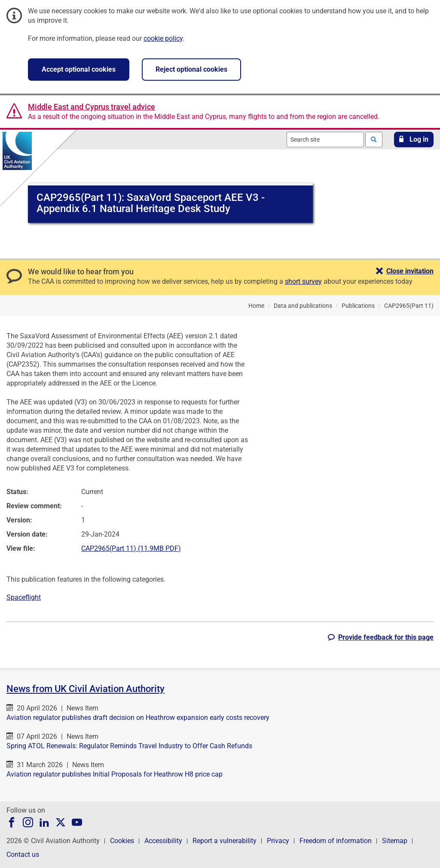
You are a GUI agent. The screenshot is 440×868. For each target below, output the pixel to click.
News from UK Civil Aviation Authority (86, 689)
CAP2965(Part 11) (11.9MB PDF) (131, 548)
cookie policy (163, 38)
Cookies (122, 841)
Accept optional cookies (79, 69)
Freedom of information (336, 841)
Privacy (278, 841)
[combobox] (325, 140)
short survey (303, 281)
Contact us (23, 854)
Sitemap (395, 841)
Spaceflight (24, 597)
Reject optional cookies (191, 69)
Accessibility (163, 841)
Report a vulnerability (225, 841)
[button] (414, 140)
